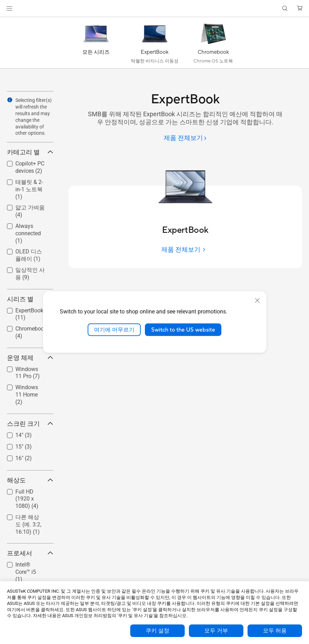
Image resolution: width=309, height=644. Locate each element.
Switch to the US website (183, 330)
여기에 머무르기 (114, 330)
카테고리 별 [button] (30, 152)
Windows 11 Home (27, 395)
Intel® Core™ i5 (26, 572)
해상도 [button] (30, 480)
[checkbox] (30, 190)
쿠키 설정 (157, 631)
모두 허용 (275, 631)
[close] (257, 300)
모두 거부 (216, 631)
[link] (154, 9)
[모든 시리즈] (96, 44)
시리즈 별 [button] (30, 299)
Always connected (28, 233)
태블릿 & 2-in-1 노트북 (29, 189)
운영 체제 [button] (30, 358)
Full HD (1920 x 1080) (27, 499)
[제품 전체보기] (185, 138)
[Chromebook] (213, 44)
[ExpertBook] (155, 44)
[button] (9, 8)
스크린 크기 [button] (30, 424)
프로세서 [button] (30, 553)
